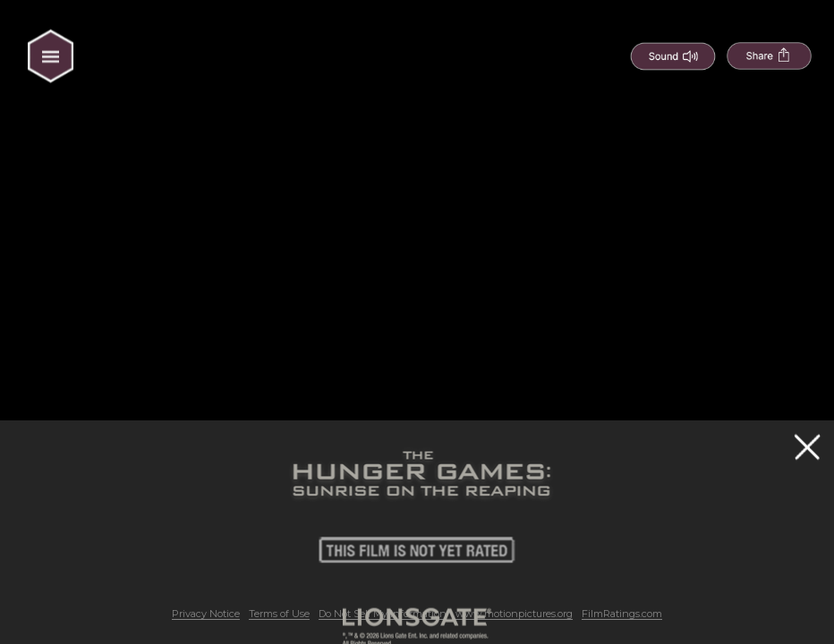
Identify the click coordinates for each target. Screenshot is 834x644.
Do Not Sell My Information (383, 614)
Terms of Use (279, 614)
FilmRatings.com (622, 614)
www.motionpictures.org (514, 614)
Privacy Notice (206, 614)
